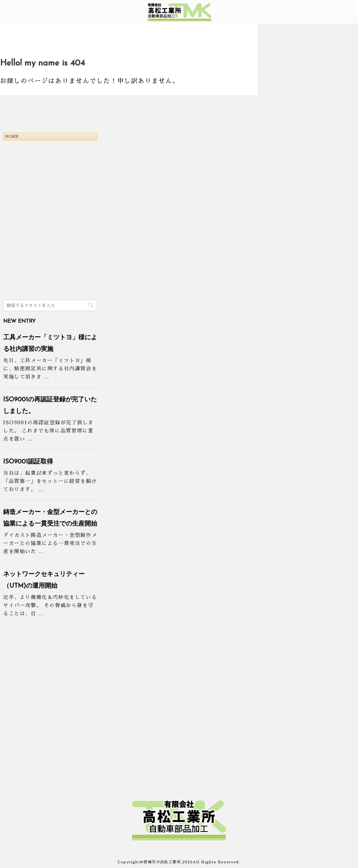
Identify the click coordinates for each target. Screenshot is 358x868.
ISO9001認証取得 (28, 462)
